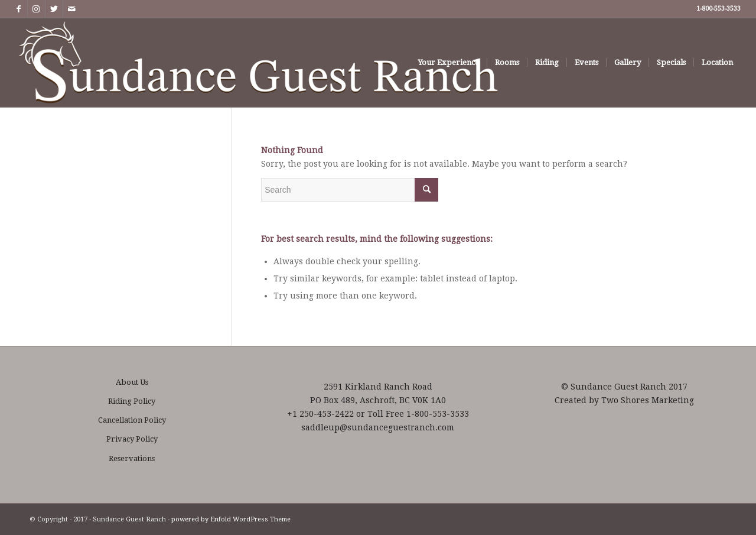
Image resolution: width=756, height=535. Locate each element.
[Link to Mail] (72, 9)
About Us (132, 382)
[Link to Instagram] (36, 9)
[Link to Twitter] (54, 9)
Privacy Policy (132, 439)
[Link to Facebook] (19, 9)
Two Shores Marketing (648, 400)
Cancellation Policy (132, 420)
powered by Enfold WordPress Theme (231, 519)
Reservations (132, 458)
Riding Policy (132, 401)
